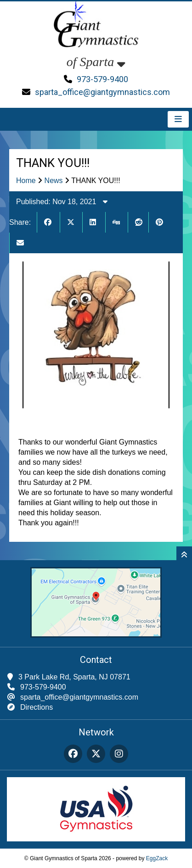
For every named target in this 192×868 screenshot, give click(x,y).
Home (26, 181)
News (54, 181)
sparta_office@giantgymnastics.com (102, 92)
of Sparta (96, 62)
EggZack (157, 858)
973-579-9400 (102, 79)
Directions (37, 707)
